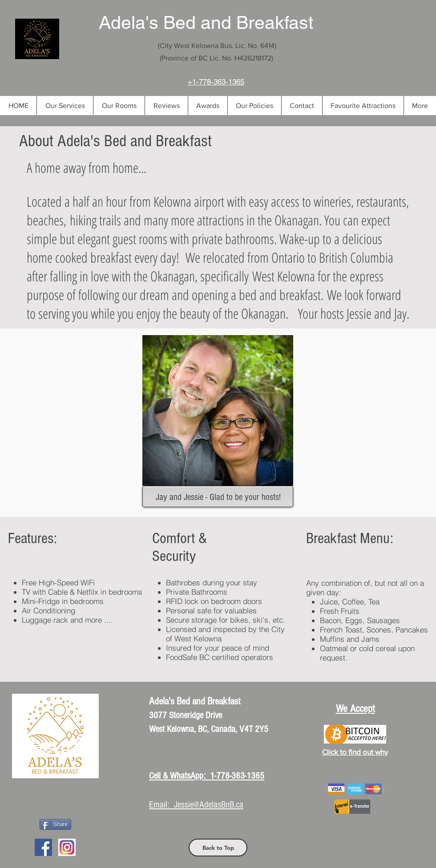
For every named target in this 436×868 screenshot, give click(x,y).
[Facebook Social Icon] (43, 847)
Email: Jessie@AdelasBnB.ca (196, 805)
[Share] (55, 824)
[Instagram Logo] (67, 847)
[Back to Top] (218, 848)
